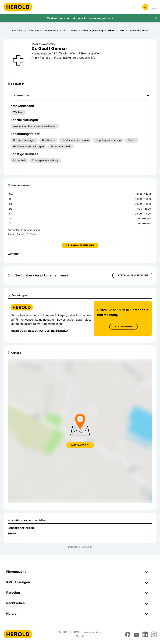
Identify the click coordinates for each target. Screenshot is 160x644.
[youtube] (136, 634)
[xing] (154, 634)
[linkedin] (145, 634)
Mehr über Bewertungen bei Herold (39, 331)
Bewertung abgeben (43, 44)
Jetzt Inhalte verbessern (132, 275)
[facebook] (128, 634)
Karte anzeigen (80, 445)
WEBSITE (13, 254)
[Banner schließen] (156, 18)
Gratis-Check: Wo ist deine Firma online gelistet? (80, 18)
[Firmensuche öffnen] (145, 7)
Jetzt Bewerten (123, 327)
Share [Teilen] (12, 533)
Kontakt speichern (21, 528)
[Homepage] (18, 7)
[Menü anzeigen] (154, 7)
